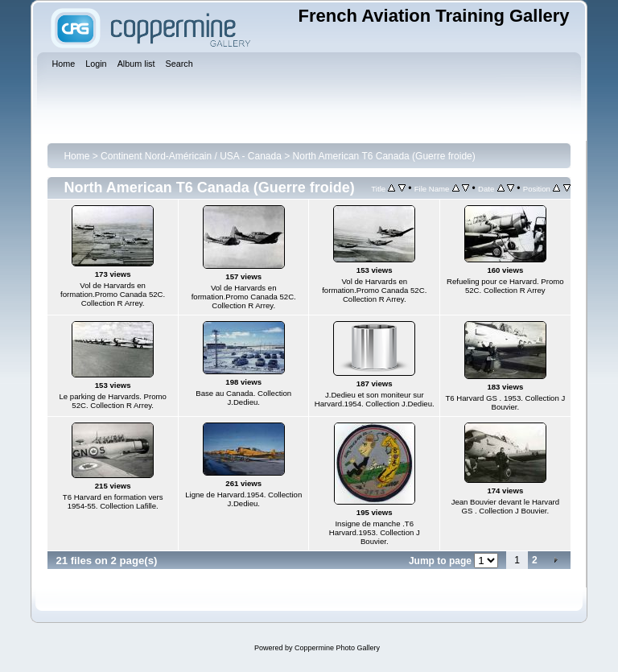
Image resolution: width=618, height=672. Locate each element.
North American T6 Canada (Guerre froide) (384, 156)
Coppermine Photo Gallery (337, 648)
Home (76, 156)
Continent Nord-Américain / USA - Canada (191, 156)
